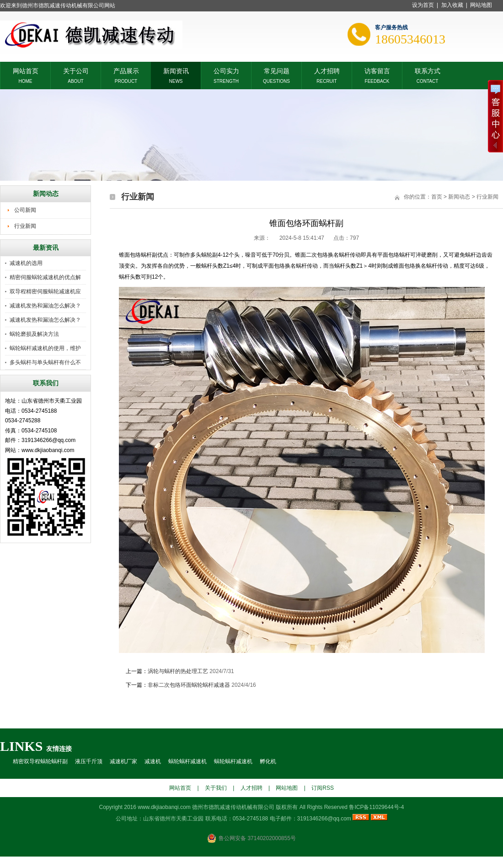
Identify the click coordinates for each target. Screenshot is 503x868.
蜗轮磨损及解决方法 (34, 334)
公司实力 (226, 70)
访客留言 (377, 70)
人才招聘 (327, 70)
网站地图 (481, 5)
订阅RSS (323, 788)
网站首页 (26, 70)
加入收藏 (452, 5)
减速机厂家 (123, 761)
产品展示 (126, 70)
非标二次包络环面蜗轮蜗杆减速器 (189, 685)
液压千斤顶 (89, 761)
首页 (437, 197)
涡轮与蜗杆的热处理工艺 (179, 671)
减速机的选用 (26, 263)
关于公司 (76, 70)
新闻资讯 (176, 70)
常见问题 (277, 70)
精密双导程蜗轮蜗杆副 (40, 761)
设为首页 (423, 5)
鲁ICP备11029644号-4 (376, 807)
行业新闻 (25, 226)
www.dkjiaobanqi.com (164, 807)
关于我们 (216, 788)
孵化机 (268, 761)
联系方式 (428, 70)
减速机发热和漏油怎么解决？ (45, 306)
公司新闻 (25, 210)
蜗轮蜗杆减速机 (187, 761)
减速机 (153, 761)
